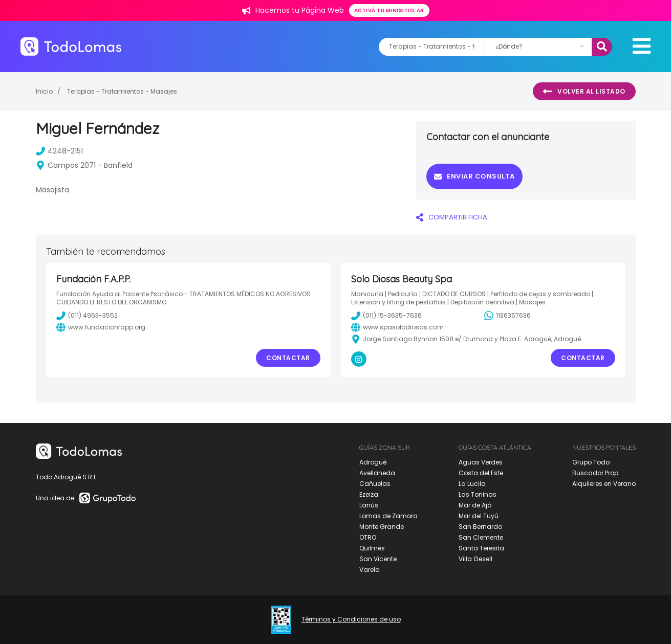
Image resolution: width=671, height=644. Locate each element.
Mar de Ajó (475, 505)
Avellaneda (377, 473)
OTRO (368, 537)
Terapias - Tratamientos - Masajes (122, 91)
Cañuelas (375, 484)
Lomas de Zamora (388, 516)
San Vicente (378, 559)
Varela (370, 570)
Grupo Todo (591, 462)
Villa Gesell (475, 559)
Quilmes (372, 548)
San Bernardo (480, 527)
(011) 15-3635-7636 (386, 316)
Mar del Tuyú (479, 516)
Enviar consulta (474, 176)
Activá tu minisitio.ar (389, 10)
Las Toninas (478, 494)
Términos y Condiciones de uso (351, 619)
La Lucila (472, 484)
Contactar (288, 358)
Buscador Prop (595, 473)
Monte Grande (382, 527)
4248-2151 (59, 151)
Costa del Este (481, 473)
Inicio (44, 91)
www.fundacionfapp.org (101, 327)
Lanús (369, 505)
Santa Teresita (481, 548)
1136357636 (507, 316)
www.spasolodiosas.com (397, 327)
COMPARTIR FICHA (452, 217)
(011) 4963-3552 (87, 316)
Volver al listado (584, 92)
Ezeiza (369, 494)
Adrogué (373, 462)
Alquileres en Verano (604, 484)
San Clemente (481, 537)
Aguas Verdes (481, 462)
